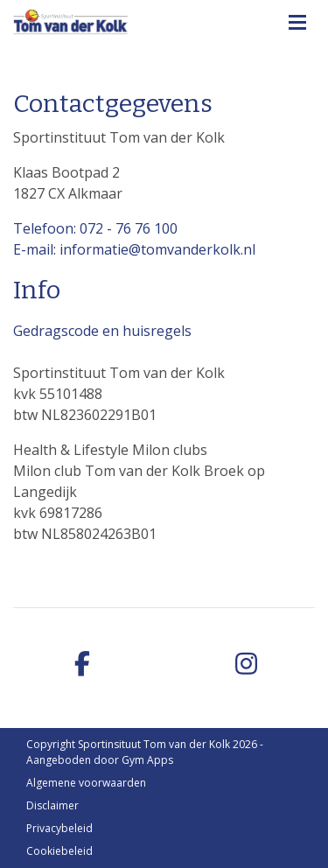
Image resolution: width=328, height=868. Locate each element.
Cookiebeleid (59, 851)
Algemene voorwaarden (86, 783)
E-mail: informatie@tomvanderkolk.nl (134, 249)
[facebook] (82, 665)
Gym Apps (147, 760)
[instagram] (247, 665)
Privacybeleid (59, 828)
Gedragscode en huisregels (102, 331)
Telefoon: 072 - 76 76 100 (95, 228)
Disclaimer (52, 805)
